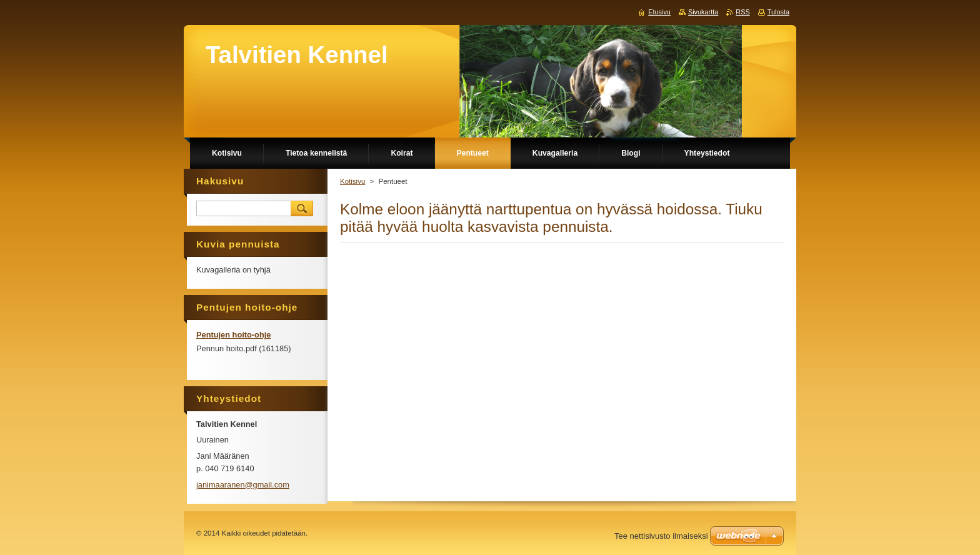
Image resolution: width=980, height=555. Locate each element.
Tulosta (778, 12)
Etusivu (659, 12)
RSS (742, 12)
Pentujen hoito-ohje (233, 335)
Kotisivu (352, 181)
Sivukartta (703, 12)
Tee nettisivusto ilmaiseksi (661, 536)
